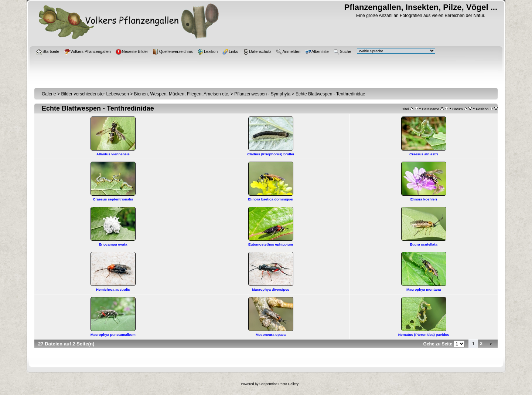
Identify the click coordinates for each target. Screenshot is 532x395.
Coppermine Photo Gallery (279, 384)
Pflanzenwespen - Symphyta (262, 94)
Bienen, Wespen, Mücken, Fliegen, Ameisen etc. (182, 94)
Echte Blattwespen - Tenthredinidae (330, 94)
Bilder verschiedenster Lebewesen (95, 94)
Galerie (49, 94)
